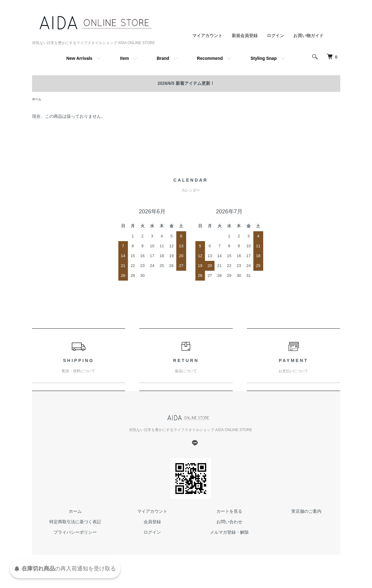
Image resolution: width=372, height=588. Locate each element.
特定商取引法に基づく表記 (75, 523)
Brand (163, 58)
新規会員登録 (245, 35)
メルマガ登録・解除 (229, 533)
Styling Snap (264, 58)
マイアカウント (207, 35)
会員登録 (152, 523)
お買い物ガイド (309, 35)
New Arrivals (79, 58)
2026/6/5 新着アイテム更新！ (186, 83)
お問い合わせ (229, 523)
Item (125, 58)
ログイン (276, 35)
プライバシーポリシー (75, 533)
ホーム (38, 100)
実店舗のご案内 (306, 512)
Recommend (210, 58)
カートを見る (229, 512)
